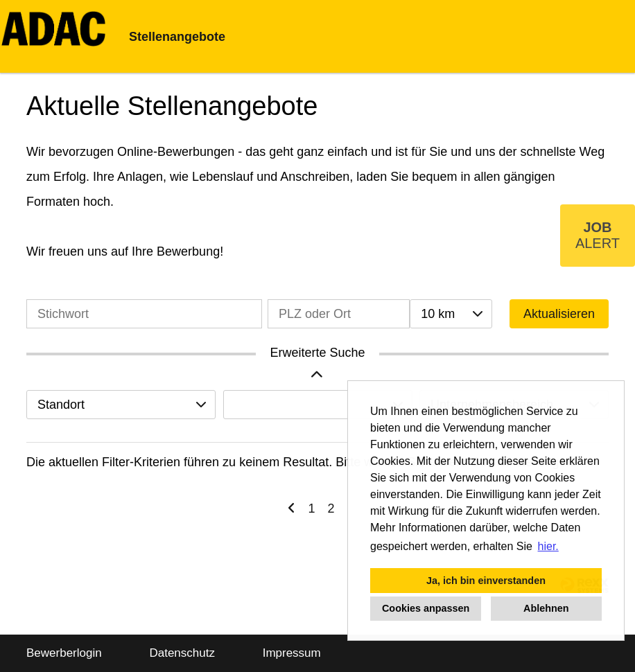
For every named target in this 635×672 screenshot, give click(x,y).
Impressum (292, 653)
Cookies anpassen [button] (426, 608)
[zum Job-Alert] (598, 236)
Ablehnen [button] (546, 608)
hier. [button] (548, 546)
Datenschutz (182, 653)
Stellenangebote (177, 37)
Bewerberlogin (64, 653)
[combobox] (451, 314)
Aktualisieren (559, 314)
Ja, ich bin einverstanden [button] (486, 581)
